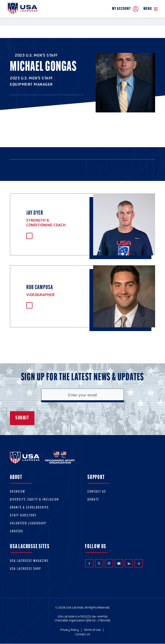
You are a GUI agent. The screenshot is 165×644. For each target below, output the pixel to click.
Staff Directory (23, 516)
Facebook (89, 563)
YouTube (119, 563)
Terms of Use (92, 630)
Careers (17, 531)
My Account (125, 9)
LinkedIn (129, 563)
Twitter (99, 563)
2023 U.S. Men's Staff (36, 55)
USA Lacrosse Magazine (29, 561)
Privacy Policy (69, 630)
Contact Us (97, 492)
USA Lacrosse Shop (26, 569)
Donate (93, 500)
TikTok (139, 563)
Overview (17, 492)
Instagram (109, 563)
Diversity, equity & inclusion (34, 500)
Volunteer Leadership (28, 524)
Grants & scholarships (29, 508)
